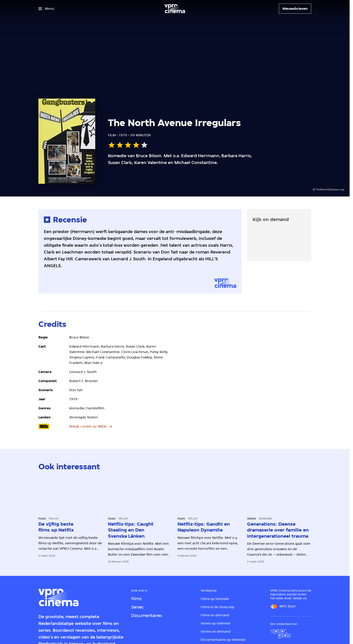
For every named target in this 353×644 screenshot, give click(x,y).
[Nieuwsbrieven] (295, 9)
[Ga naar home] (175, 9)
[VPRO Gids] (280, 634)
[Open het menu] (46, 9)
